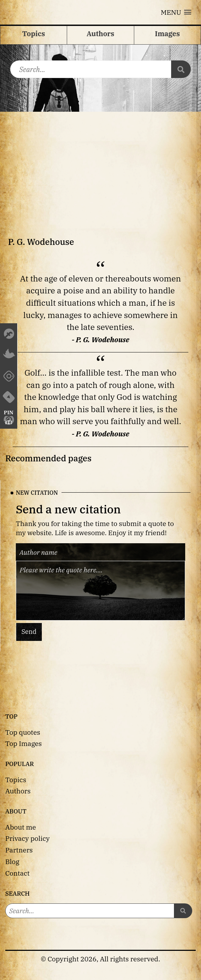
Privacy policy (27, 838)
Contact (17, 873)
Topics (16, 780)
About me (21, 827)
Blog (12, 861)
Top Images (24, 743)
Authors (18, 791)
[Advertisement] (100, 164)
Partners (19, 850)
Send (29, 632)
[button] (176, 12)
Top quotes (23, 732)
